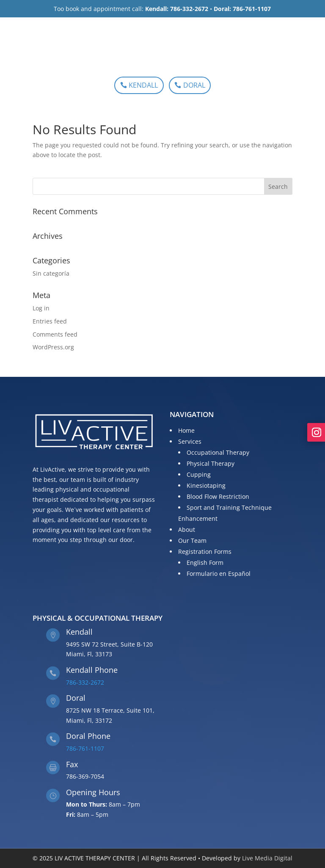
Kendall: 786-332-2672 (177, 9)
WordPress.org (53, 347)
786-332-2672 (85, 682)
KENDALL (143, 85)
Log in (41, 308)
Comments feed (55, 334)
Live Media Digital (267, 858)
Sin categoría (51, 273)
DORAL (194, 85)
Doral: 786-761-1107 (242, 9)
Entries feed (50, 321)
